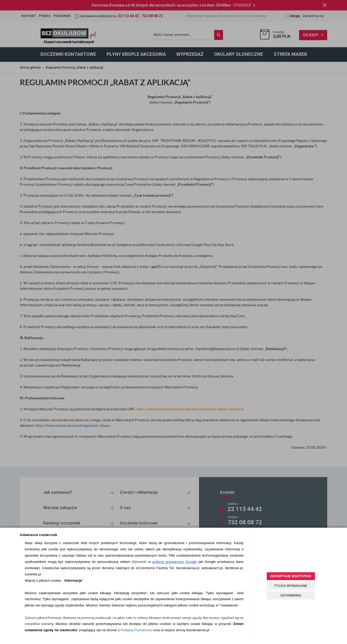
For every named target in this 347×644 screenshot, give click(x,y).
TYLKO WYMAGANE (291, 586)
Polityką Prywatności (137, 630)
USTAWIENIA (291, 595)
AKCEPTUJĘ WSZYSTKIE (291, 576)
